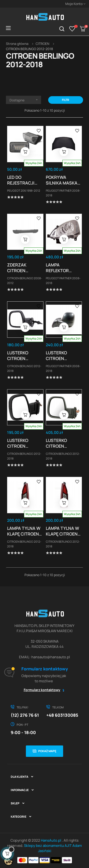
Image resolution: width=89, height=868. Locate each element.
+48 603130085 (62, 715)
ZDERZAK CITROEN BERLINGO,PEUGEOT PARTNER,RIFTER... (25, 268)
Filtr (66, 100)
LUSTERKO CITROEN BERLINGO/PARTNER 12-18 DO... (25, 443)
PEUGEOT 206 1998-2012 (24, 191)
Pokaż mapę (47, 751)
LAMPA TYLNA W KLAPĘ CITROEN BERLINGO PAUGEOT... (24, 531)
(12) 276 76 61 (25, 715)
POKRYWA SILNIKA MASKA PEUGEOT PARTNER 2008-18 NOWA (62, 180)
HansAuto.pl (51, 840)
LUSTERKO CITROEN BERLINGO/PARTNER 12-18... (64, 356)
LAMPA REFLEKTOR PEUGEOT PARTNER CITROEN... (57, 268)
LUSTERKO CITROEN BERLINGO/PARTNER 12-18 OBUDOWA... (25, 356)
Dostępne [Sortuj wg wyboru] (25, 100)
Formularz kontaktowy (42, 690)
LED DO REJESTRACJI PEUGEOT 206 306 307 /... (21, 180)
